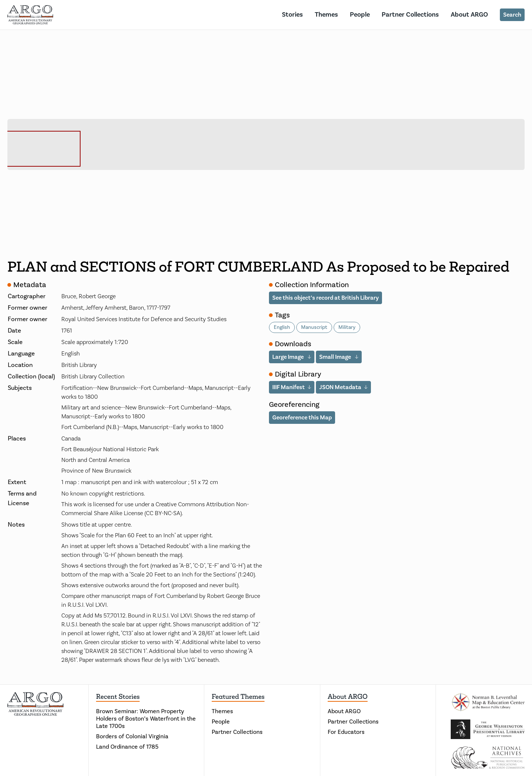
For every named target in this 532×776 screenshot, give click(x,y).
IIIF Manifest (289, 387)
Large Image (289, 357)
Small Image (336, 357)
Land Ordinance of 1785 (127, 747)
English (282, 327)
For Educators (346, 732)
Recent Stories (118, 697)
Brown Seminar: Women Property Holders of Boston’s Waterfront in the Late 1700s (146, 719)
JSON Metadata (340, 387)
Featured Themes (238, 697)
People (360, 15)
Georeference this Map (302, 418)
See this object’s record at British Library (325, 298)
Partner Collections (410, 15)
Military (347, 327)
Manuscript (314, 327)
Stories (292, 15)
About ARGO (469, 15)
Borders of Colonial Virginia (132, 736)
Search (512, 15)
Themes (326, 15)
